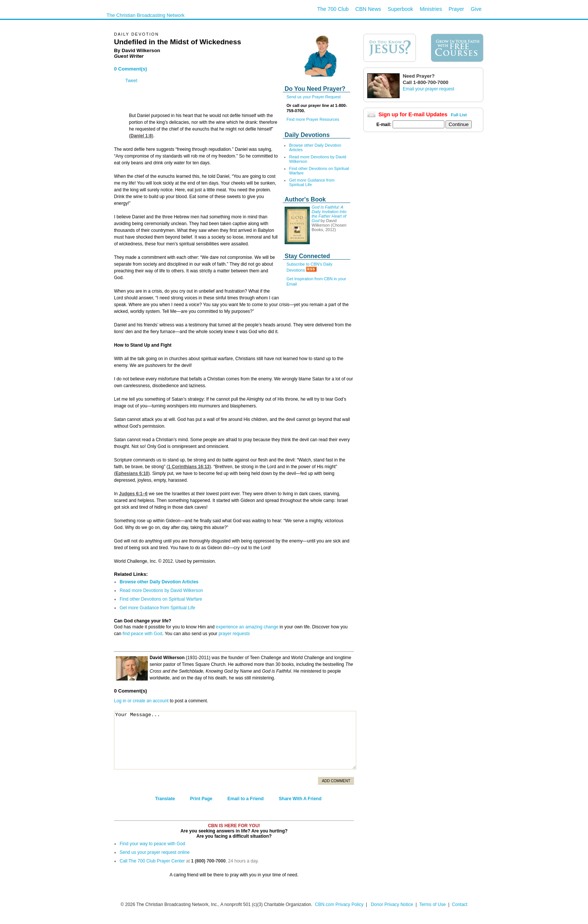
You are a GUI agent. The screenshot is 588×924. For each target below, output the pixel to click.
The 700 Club (333, 9)
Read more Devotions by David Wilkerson (161, 590)
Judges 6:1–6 (133, 494)
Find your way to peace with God (152, 844)
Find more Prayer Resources (313, 119)
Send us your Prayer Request (313, 97)
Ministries (431, 9)
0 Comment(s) (130, 69)
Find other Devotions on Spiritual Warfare (161, 599)
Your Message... (235, 740)
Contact (460, 904)
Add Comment (336, 781)
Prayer (456, 9)
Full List (459, 115)
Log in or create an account (141, 701)
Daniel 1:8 (141, 136)
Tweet (131, 81)
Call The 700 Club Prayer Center (152, 861)
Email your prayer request (428, 89)
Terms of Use (433, 904)
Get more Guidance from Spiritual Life (312, 182)
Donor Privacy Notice (392, 904)
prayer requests (234, 634)
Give (476, 9)
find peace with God (142, 634)
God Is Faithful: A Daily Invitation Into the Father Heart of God (329, 214)
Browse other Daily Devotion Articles (159, 582)
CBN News (368, 9)
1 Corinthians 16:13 (189, 467)
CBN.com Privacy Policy (339, 904)
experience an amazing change (247, 627)
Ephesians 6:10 (132, 473)
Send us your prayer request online (155, 852)
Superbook (400, 9)
